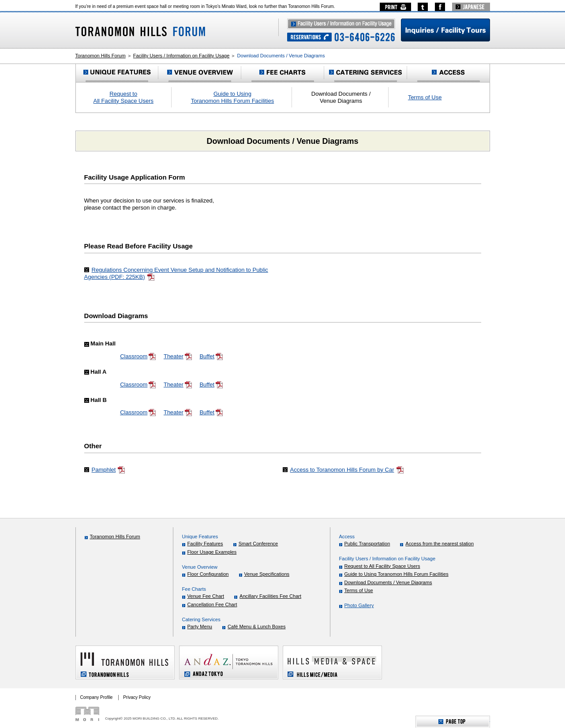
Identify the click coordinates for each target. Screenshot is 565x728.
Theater (178, 356)
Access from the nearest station (440, 544)
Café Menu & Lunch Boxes (256, 627)
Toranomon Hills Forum (101, 56)
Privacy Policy (137, 697)
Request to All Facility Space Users (124, 97)
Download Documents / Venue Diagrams (388, 582)
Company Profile (97, 697)
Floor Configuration (208, 574)
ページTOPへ (453, 722)
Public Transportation (367, 544)
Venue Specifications (267, 574)
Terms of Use (425, 97)
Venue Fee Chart (206, 596)
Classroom (138, 356)
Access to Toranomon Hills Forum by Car (347, 470)
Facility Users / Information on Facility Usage (181, 56)
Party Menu (200, 627)
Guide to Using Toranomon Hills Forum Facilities (233, 97)
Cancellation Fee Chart (212, 604)
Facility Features (205, 544)
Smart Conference (258, 544)
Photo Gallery (359, 605)
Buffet (211, 356)
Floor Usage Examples (212, 552)
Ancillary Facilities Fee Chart (270, 596)
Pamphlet (109, 470)
